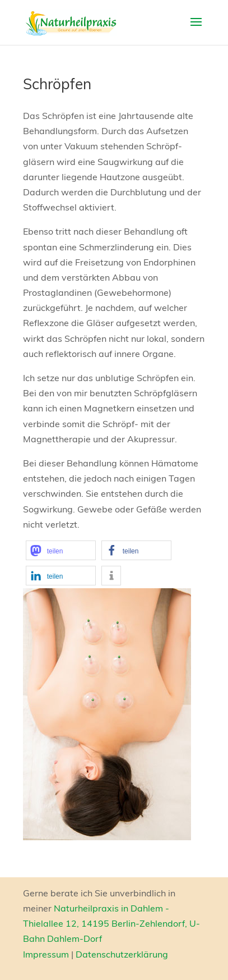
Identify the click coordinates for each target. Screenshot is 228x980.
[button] (61, 550)
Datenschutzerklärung (122, 954)
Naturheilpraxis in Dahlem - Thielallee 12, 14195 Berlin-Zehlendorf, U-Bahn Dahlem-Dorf (111, 923)
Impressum (46, 954)
